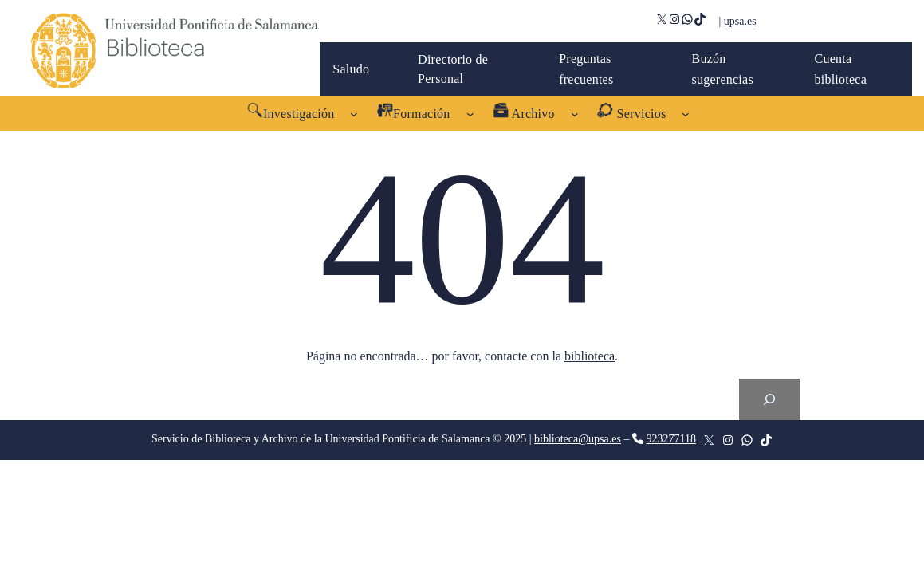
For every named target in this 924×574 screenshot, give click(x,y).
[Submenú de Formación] (470, 113)
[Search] (769, 399)
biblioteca (590, 356)
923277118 (670, 439)
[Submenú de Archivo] (575, 113)
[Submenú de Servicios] (686, 113)
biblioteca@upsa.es (578, 439)
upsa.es (740, 21)
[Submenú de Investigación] (354, 113)
